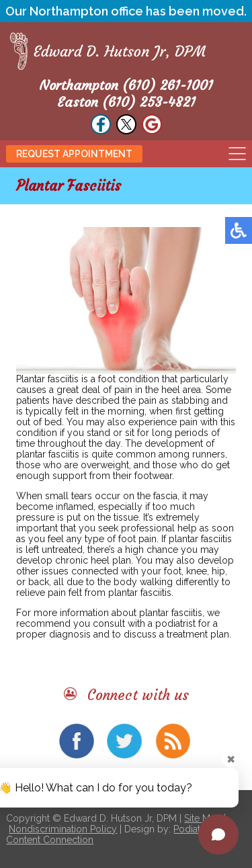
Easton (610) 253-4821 (126, 102)
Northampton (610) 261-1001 (126, 85)
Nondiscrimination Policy (63, 829)
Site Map (203, 818)
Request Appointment (74, 154)
